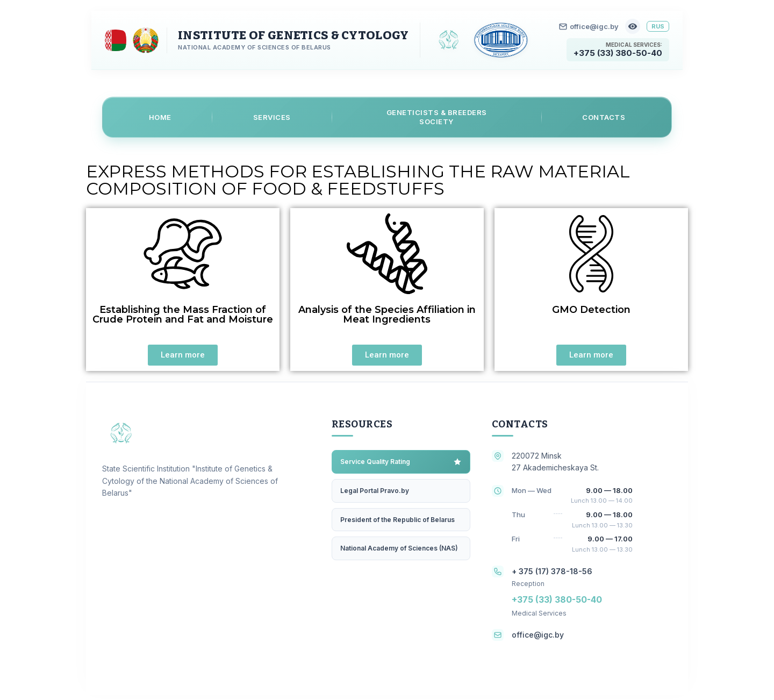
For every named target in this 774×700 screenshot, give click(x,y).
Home (160, 117)
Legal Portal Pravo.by (375, 490)
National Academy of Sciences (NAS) (399, 548)
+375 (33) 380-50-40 (618, 53)
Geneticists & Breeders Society (437, 117)
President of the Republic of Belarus (397, 519)
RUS (658, 26)
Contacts (604, 117)
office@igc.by (589, 26)
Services (272, 117)
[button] (183, 355)
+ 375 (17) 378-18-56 (552, 571)
